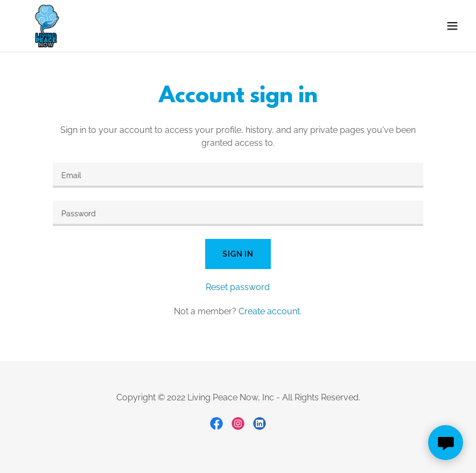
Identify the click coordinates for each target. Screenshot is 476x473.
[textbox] (238, 175)
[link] (46, 26)
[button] (452, 26)
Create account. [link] (270, 311)
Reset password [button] (238, 287)
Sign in (238, 254)
